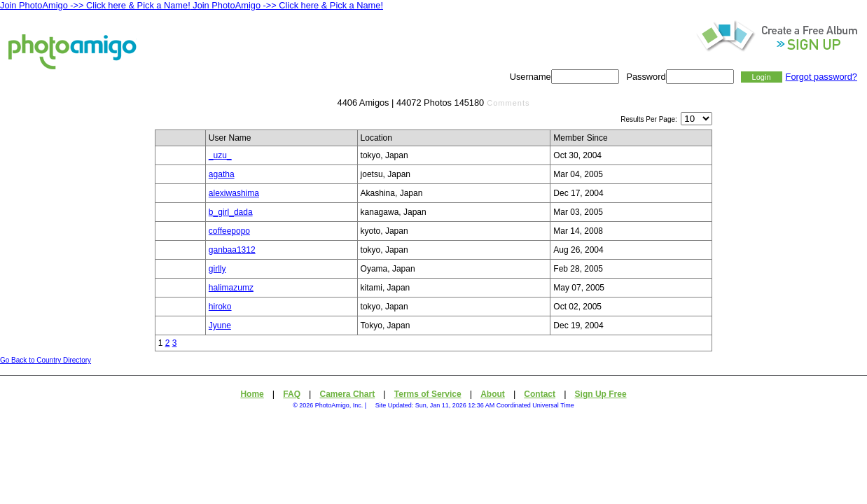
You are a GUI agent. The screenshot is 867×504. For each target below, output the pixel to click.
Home (252, 394)
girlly (217, 269)
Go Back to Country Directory (46, 360)
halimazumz (231, 288)
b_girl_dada (231, 212)
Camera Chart (348, 394)
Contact (540, 394)
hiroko (220, 307)
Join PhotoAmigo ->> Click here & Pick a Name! (95, 5)
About (493, 394)
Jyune (220, 325)
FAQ (292, 394)
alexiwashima (234, 193)
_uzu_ (220, 155)
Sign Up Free (601, 394)
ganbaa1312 (232, 250)
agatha (222, 174)
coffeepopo (229, 231)
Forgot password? (821, 77)
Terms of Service (428, 394)
